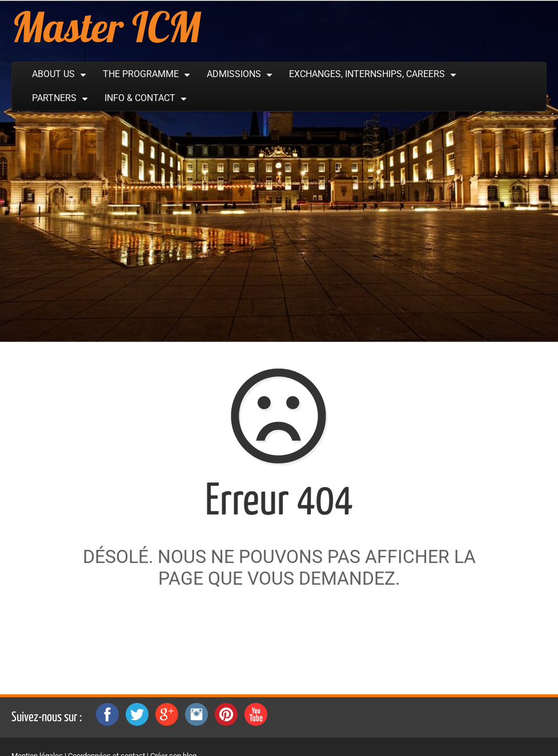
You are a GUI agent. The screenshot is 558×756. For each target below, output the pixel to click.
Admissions (234, 74)
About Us (53, 74)
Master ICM (106, 27)
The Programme (141, 74)
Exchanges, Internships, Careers (367, 74)
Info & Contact (140, 98)
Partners (54, 98)
